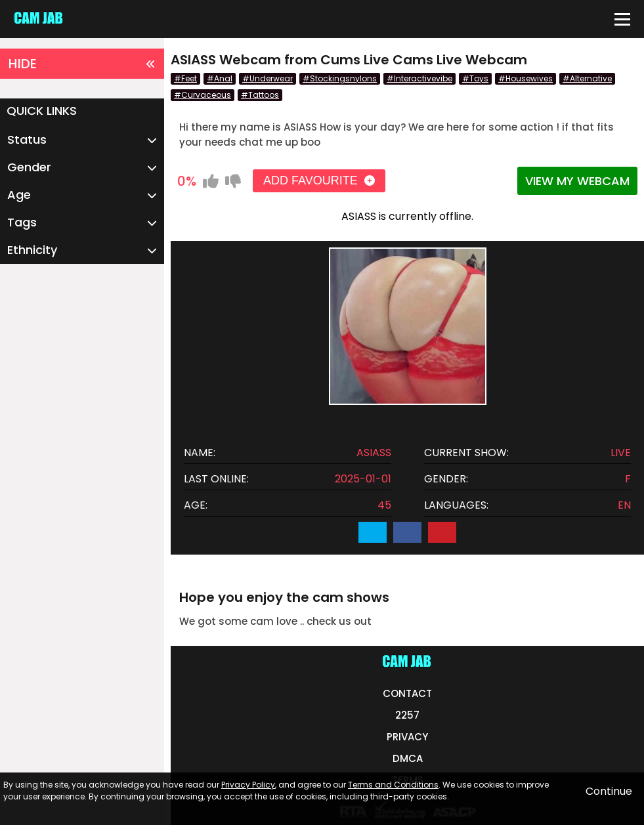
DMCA (408, 758)
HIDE (82, 64)
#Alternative (587, 78)
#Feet (185, 78)
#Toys (475, 78)
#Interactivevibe (419, 78)
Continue (609, 791)
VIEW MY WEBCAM (577, 181)
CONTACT (407, 693)
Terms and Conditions (393, 785)
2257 (407, 715)
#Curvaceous (203, 95)
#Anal (220, 78)
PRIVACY (407, 737)
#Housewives (526, 78)
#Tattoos (260, 95)
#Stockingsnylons (340, 78)
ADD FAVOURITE (319, 180)
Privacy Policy (248, 785)
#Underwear (268, 78)
